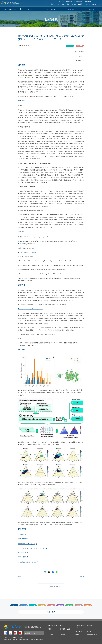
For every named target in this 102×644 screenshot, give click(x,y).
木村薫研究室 (22, 534)
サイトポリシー (8, 637)
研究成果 (60, 605)
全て (14, 605)
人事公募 (79, 605)
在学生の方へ (31, 9)
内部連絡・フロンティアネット (34, 633)
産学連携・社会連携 (78, 5)
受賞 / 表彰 (69, 605)
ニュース (33, 605)
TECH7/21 (33, 548)
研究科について (56, 5)
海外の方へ (92, 9)
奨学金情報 (88, 605)
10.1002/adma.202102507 (28, 252)
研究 (69, 5)
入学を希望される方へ (10, 9)
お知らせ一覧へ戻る (56, 587)
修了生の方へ (51, 9)
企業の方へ (71, 9)
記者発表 (51, 605)
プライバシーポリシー (18, 637)
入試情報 (89, 5)
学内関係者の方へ (92, 635)
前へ (21, 576)
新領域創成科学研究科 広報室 (27, 562)
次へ (81, 576)
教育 (64, 5)
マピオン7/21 (41, 548)
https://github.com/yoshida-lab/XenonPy (31, 309)
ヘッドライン (23, 605)
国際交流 (96, 5)
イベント (42, 605)
